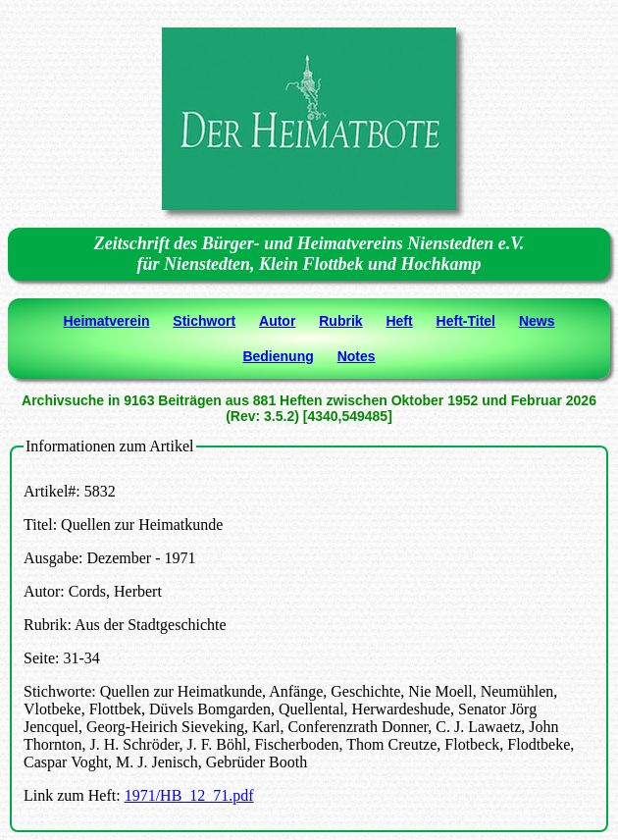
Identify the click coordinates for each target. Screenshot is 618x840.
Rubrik (340, 321)
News (537, 321)
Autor (277, 321)
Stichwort (204, 321)
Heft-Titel (466, 321)
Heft (399, 321)
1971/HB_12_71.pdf (189, 795)
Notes (357, 356)
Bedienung (278, 356)
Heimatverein (107, 321)
